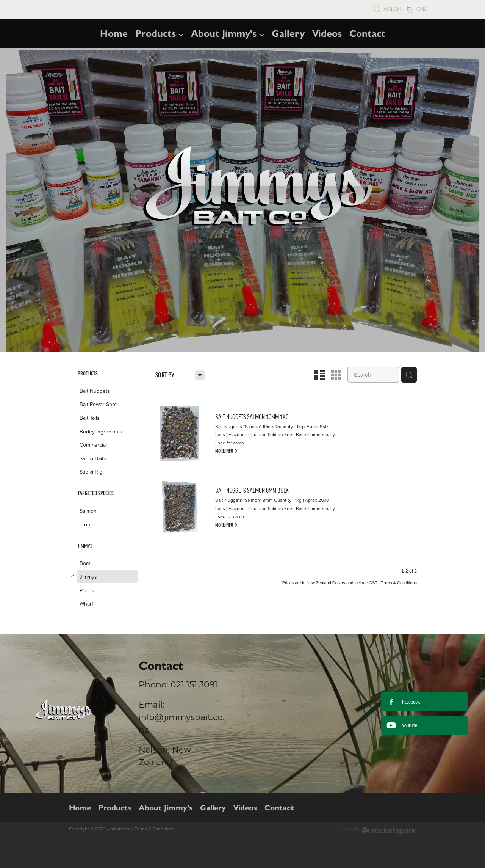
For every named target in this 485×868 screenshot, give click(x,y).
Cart (417, 9)
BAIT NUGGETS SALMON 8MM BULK (252, 490)
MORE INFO (227, 450)
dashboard (120, 829)
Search (387, 9)
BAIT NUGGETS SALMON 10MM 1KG (252, 417)
